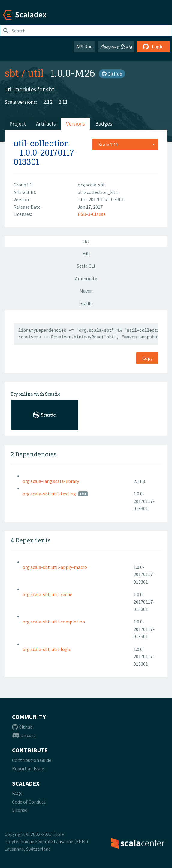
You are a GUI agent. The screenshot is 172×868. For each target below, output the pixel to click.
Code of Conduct (29, 802)
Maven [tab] (86, 291)
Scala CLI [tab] (86, 266)
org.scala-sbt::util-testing (49, 494)
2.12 (48, 102)
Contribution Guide (32, 760)
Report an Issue (28, 768)
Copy (147, 358)
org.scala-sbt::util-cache (47, 594)
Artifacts (46, 124)
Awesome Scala (116, 46)
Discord (24, 735)
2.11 (63, 102)
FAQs (17, 793)
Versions (75, 124)
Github (22, 727)
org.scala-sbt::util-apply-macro (55, 567)
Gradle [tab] (86, 303)
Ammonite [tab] (86, 278)
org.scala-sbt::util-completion (54, 622)
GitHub (112, 74)
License (20, 810)
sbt (12, 73)
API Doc (84, 46)
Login (153, 46)
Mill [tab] (86, 254)
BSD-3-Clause (92, 214)
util (36, 73)
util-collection (41, 143)
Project (18, 124)
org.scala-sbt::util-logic (47, 649)
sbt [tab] (86, 241)
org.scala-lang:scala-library (51, 481)
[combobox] (125, 144)
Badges (104, 124)
